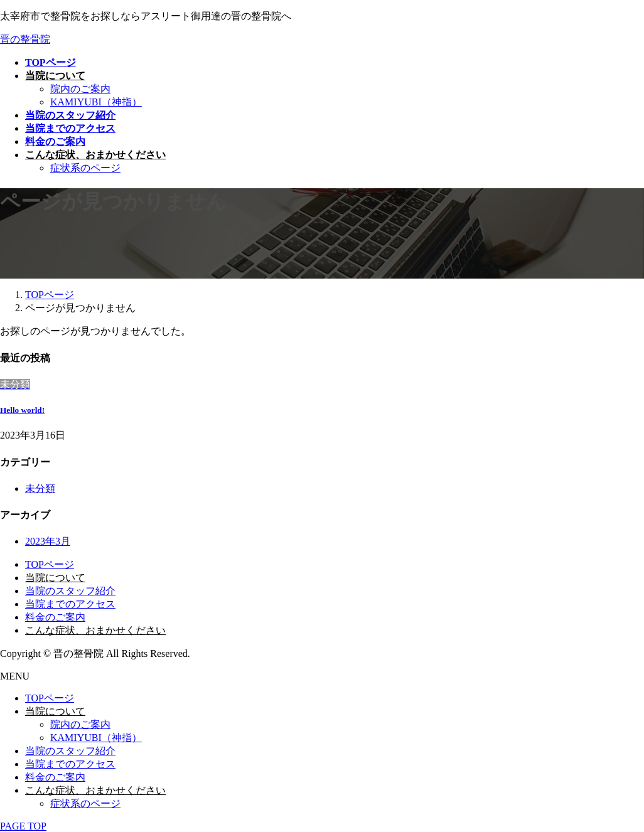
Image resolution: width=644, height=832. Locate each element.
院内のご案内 (80, 89)
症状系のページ (85, 168)
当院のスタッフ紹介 (70, 591)
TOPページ (50, 564)
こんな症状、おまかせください (95, 630)
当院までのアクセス (70, 604)
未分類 (40, 488)
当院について (55, 578)
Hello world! (22, 410)
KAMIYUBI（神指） (96, 102)
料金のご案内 (55, 617)
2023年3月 (48, 541)
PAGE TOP (23, 826)
